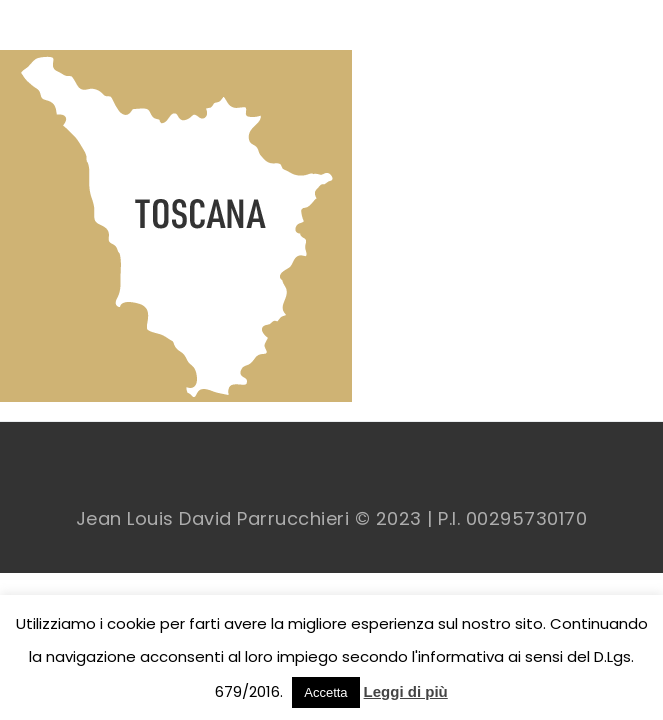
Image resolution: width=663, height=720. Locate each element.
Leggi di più (406, 691)
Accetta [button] (325, 692)
